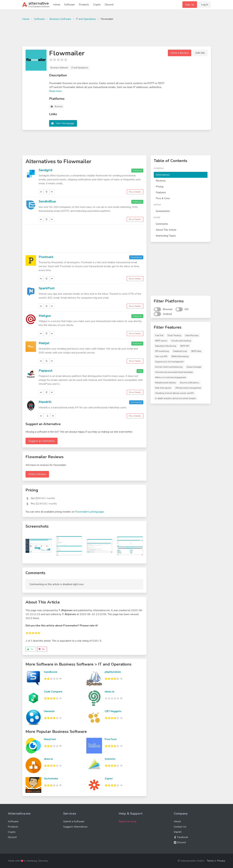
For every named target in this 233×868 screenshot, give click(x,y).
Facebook (181, 837)
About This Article (166, 230)
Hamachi (49, 711)
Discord (109, 5)
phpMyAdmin (113, 672)
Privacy (221, 861)
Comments (162, 224)
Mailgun (45, 316)
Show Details (135, 192)
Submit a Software (74, 821)
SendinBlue (47, 201)
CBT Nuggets (113, 711)
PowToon (111, 739)
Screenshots (163, 211)
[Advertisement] (117, 33)
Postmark (46, 257)
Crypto (97, 5)
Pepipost (46, 371)
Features (161, 192)
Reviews (161, 181)
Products (84, 5)
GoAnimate (51, 779)
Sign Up (190, 5)
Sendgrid (45, 170)
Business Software (60, 19)
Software (70, 5)
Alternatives (163, 175)
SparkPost (47, 288)
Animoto (110, 759)
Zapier (109, 779)
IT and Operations (86, 19)
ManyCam (50, 739)
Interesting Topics (166, 236)
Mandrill (45, 402)
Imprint (178, 832)
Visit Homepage (65, 123)
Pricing (159, 187)
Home (57, 5)
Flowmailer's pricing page (89, 512)
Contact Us (180, 827)
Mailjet (44, 343)
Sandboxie (51, 672)
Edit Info (200, 53)
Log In (205, 5)
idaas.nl (110, 692)
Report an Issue (128, 821)
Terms (210, 861)
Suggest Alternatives (75, 827)
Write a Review (180, 53)
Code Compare (53, 692)
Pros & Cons (163, 198)
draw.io (48, 759)
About (177, 821)
